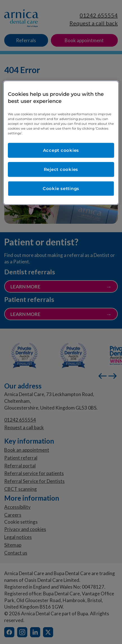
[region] (61, 143)
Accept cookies (61, 151)
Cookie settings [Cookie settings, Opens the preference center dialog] (61, 189)
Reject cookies (61, 170)
